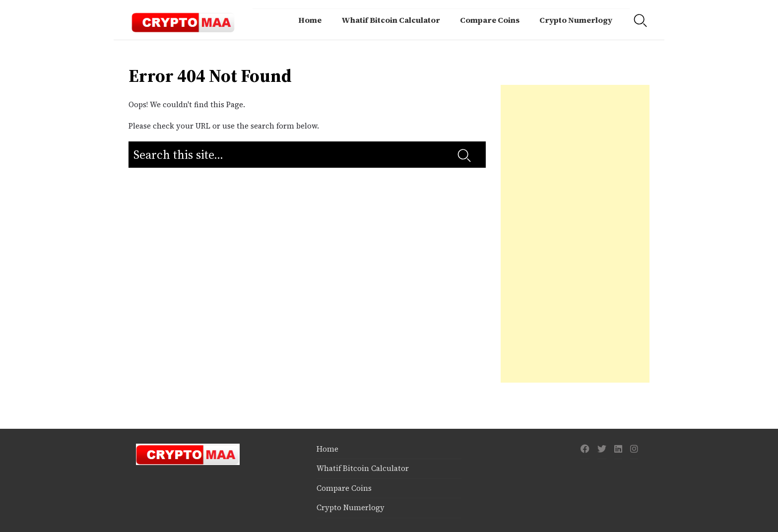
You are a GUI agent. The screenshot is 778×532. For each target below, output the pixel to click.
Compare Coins (490, 20)
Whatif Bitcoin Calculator (391, 20)
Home (310, 20)
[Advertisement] (575, 234)
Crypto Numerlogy (576, 20)
